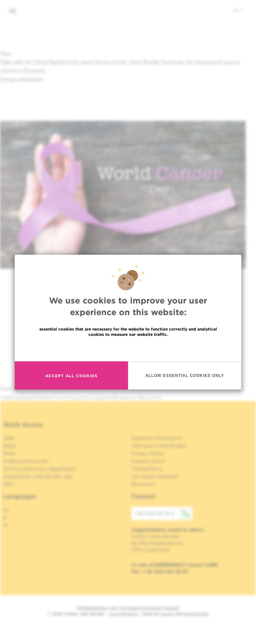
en (238, 10)
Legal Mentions (123, 614)
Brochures (143, 484)
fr (5, 517)
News (10, 446)
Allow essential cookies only (185, 375)
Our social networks (155, 476)
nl (5, 525)
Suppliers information (156, 438)
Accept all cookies (71, 375)
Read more (128, 349)
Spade (167, 614)
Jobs (9, 438)
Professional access (26, 461)
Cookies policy (148, 461)
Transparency (147, 469)
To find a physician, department (40, 469)
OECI (9, 484)
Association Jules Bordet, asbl (38, 476)
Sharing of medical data (159, 446)
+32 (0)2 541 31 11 (164, 513)
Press (9, 453)
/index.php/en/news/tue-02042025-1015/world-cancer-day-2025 (80, 397)
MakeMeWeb (196, 614)
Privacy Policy (147, 453)
